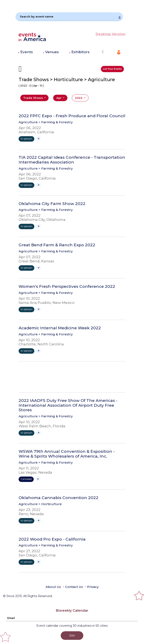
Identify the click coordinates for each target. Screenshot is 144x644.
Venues (52, 52)
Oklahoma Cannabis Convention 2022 (58, 498)
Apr (59, 98)
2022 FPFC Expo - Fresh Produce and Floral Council (72, 116)
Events (27, 52)
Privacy (93, 587)
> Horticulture (50, 504)
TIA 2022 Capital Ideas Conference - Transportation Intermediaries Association (72, 160)
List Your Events (112, 69)
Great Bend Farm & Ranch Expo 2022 (57, 245)
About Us (53, 587)
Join (72, 635)
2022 (79, 98)
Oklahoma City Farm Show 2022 (52, 204)
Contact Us (74, 587)
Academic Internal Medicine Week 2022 (60, 328)
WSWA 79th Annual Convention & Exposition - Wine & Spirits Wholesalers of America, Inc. (67, 454)
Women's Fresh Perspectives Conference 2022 (67, 287)
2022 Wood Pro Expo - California (52, 539)
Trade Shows (33, 98)
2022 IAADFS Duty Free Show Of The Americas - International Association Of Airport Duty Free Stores (68, 405)
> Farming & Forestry (56, 122)
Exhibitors (80, 52)
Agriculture (28, 122)
